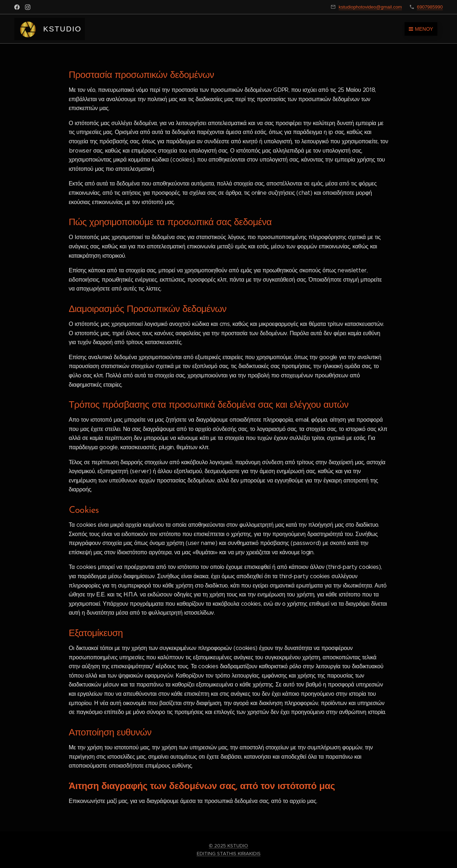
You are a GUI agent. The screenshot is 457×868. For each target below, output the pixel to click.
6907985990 (430, 7)
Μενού (421, 29)
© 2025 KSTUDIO (228, 846)
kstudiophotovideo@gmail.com (370, 7)
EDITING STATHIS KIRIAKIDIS (229, 854)
